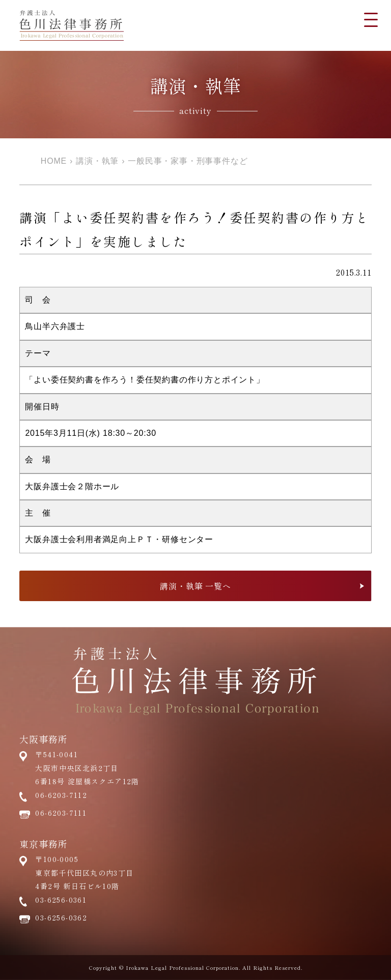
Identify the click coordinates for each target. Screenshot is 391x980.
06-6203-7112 (61, 795)
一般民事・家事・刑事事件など (188, 161)
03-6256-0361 (61, 900)
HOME (54, 161)
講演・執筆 (97, 161)
